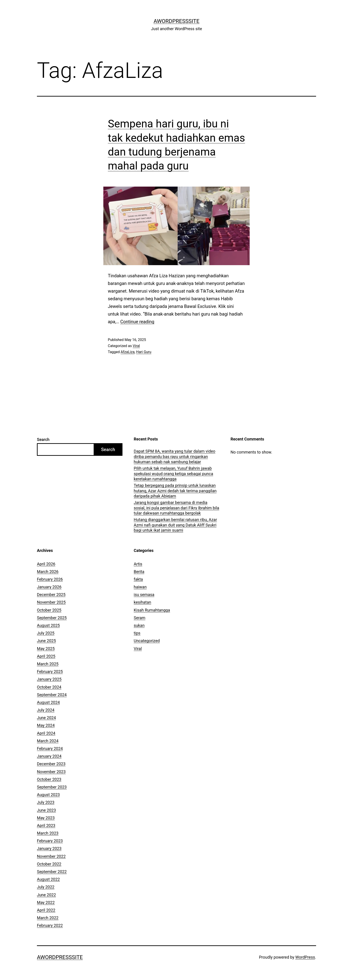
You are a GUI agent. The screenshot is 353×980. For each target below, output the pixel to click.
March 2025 (48, 664)
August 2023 (48, 795)
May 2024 (46, 725)
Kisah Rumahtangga (152, 610)
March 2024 (48, 741)
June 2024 (46, 718)
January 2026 (49, 587)
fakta (138, 579)
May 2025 (46, 649)
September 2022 (52, 872)
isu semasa (144, 595)
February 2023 (50, 841)
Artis (138, 564)
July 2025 (46, 633)
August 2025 (48, 625)
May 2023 (46, 818)
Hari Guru (144, 352)
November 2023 (51, 772)
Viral (136, 346)
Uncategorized (147, 641)
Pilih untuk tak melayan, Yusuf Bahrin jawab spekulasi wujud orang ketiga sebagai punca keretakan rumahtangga (173, 474)
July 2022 (46, 887)
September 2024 (52, 695)
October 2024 (49, 687)
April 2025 (46, 656)
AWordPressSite (176, 21)
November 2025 (51, 602)
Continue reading (137, 322)
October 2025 (49, 610)
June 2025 (46, 641)
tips (137, 633)
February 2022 (50, 925)
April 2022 (46, 910)
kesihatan (142, 602)
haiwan (140, 587)
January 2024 (49, 756)
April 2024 (46, 733)
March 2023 (48, 833)
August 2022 (48, 879)
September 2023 (52, 787)
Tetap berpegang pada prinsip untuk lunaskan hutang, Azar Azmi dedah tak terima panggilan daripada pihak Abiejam (175, 491)
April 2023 (46, 825)
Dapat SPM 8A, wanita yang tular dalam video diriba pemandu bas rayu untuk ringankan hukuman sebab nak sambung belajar (174, 456)
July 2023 (46, 802)
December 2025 (51, 595)
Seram (140, 618)
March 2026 (48, 572)
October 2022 (49, 864)
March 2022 (48, 918)
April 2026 (46, 564)
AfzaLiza (128, 352)
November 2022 (51, 856)
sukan (139, 625)
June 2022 (46, 895)
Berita (139, 572)
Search (43, 439)
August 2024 (48, 702)
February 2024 (50, 749)
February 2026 (50, 579)
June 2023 (46, 810)
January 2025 (49, 679)
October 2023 (49, 779)
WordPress (305, 957)
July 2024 (46, 710)
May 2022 (46, 902)
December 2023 (51, 764)
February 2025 (50, 672)
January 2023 (49, 848)
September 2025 (52, 618)
